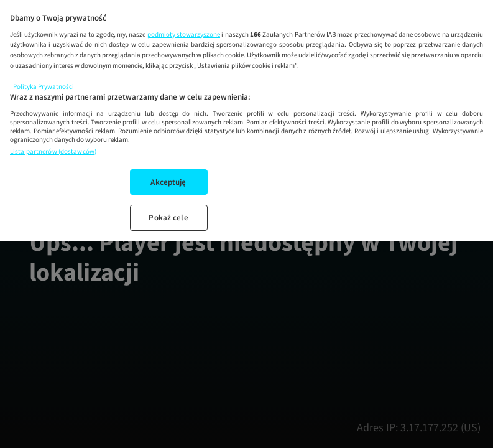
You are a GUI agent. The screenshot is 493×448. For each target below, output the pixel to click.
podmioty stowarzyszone (184, 34)
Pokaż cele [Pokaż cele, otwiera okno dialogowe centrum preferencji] (168, 217)
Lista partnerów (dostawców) (53, 151)
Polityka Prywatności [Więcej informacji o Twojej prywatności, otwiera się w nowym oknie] (44, 86)
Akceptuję (168, 182)
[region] (246, 120)
